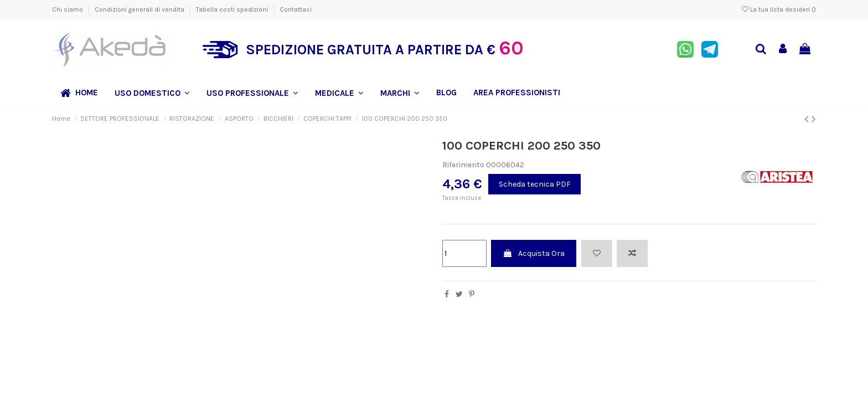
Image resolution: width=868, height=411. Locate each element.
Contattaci (296, 9)
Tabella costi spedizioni (233, 9)
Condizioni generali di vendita (140, 9)
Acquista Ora (534, 253)
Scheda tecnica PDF (535, 184)
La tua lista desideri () (779, 9)
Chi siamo (68, 9)
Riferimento (463, 165)
